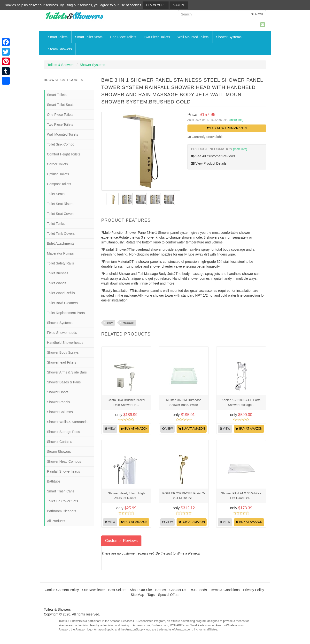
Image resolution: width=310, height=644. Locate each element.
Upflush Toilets (58, 174)
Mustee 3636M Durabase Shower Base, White (184, 402)
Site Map (137, 595)
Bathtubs (54, 481)
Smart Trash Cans (61, 491)
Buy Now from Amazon (227, 128)
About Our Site (141, 590)
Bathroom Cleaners (62, 511)
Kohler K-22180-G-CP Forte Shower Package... (241, 402)
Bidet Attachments (61, 243)
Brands (161, 590)
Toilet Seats (56, 194)
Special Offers (169, 595)
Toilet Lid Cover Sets (62, 501)
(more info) (236, 120)
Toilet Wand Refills (61, 293)
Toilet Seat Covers (61, 214)
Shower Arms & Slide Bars (67, 372)
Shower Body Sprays (63, 352)
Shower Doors (58, 392)
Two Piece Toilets (157, 37)
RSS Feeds (198, 590)
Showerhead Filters (62, 362)
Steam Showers (60, 49)
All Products (56, 521)
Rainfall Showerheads (63, 471)
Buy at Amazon (134, 429)
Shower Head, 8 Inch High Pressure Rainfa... (126, 496)
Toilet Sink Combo (61, 144)
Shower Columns (60, 412)
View (110, 429)
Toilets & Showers (61, 65)
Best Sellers (117, 590)
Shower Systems (229, 37)
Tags (151, 595)
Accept (179, 5)
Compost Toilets (59, 184)
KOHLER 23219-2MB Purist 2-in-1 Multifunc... (184, 496)
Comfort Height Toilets (64, 154)
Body (110, 323)
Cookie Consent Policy (62, 590)
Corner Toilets (57, 164)
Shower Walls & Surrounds (67, 422)
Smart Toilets (58, 37)
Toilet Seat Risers (60, 204)
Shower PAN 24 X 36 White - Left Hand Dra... (241, 496)
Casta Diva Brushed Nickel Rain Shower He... (126, 402)
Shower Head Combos (64, 461)
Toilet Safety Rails (60, 263)
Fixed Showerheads (62, 333)
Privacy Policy (253, 590)
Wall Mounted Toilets (193, 37)
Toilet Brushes (58, 273)
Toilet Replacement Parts (66, 313)
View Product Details (209, 163)
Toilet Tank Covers (61, 234)
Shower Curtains (60, 442)
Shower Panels (58, 402)
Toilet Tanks (56, 224)
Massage (128, 323)
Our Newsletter (93, 590)
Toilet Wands (57, 283)
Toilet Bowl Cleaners (62, 303)
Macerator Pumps (60, 253)
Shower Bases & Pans (64, 382)
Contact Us (178, 590)
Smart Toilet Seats (89, 37)
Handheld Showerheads (65, 343)
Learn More (156, 5)
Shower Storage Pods (63, 432)
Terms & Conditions (225, 590)
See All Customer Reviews (213, 156)
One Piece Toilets (123, 37)
